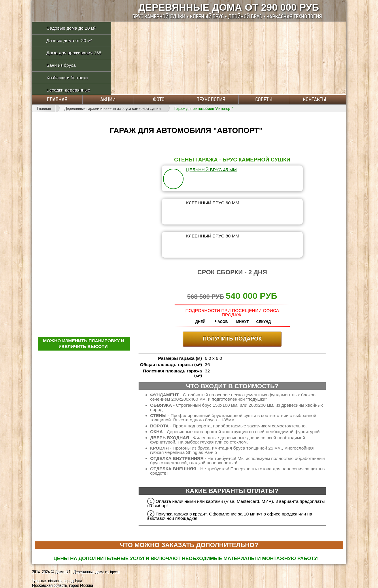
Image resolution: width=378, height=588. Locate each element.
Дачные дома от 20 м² (69, 40)
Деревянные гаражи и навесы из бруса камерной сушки (113, 108)
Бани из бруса (61, 65)
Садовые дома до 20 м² (71, 28)
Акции (108, 99)
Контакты (314, 99)
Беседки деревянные (68, 90)
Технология (211, 99)
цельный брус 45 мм (211, 170)
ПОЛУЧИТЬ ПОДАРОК (232, 339)
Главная (57, 99)
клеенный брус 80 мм (213, 236)
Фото (159, 99)
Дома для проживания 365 (74, 53)
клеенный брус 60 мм (213, 203)
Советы (264, 99)
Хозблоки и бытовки (67, 78)
